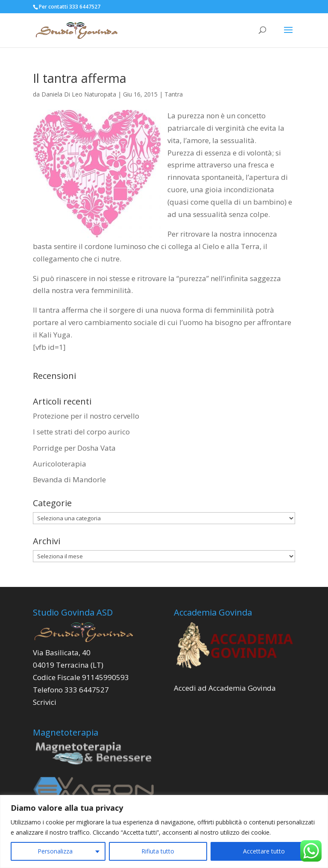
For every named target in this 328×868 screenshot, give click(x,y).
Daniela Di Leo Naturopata (79, 94)
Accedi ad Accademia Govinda (225, 688)
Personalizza (55, 851)
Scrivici (45, 702)
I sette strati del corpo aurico (81, 432)
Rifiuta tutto (158, 851)
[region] (164, 831)
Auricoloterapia (60, 464)
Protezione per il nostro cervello (86, 416)
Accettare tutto (264, 851)
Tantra (174, 94)
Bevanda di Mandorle (69, 479)
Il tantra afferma (80, 78)
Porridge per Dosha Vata (74, 448)
